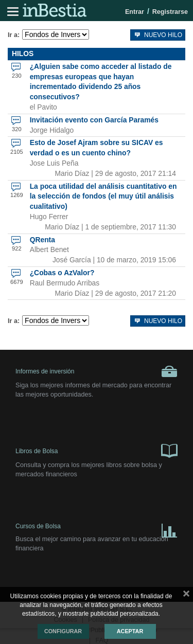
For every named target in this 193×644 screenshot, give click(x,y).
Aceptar (130, 631)
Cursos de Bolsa (97, 529)
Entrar (135, 12)
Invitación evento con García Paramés (94, 120)
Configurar (63, 631)
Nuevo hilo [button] (158, 34)
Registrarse (170, 12)
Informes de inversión (97, 371)
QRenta (42, 240)
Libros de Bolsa (97, 450)
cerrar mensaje (186, 596)
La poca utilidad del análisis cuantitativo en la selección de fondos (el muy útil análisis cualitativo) (103, 196)
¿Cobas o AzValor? (62, 273)
